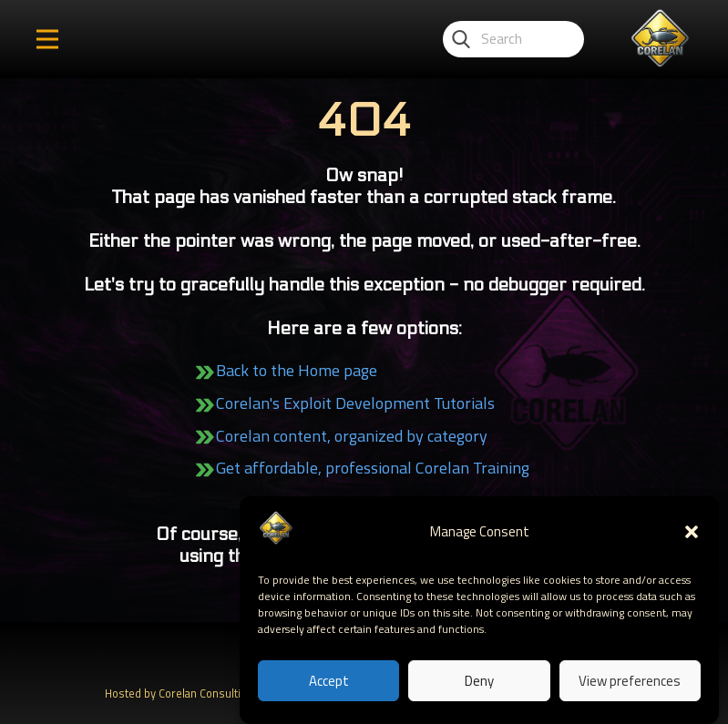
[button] (692, 532)
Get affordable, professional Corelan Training (373, 468)
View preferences (630, 681)
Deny (479, 681)
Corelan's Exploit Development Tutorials (355, 403)
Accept (329, 681)
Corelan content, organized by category (352, 436)
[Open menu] (47, 39)
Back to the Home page (297, 370)
